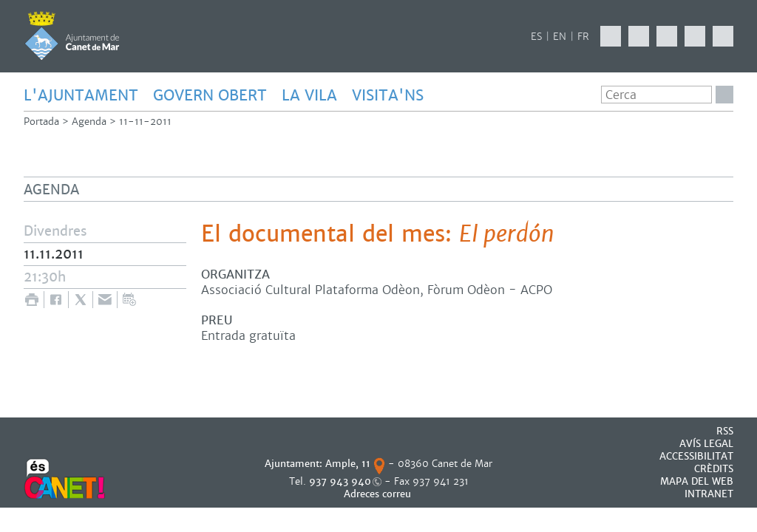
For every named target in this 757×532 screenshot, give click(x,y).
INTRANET (709, 494)
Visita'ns (388, 95)
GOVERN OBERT (210, 95)
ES (536, 37)
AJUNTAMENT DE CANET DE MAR (72, 35)
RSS (725, 431)
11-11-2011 (145, 122)
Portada (41, 122)
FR (583, 37)
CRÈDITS (714, 469)
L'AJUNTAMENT (81, 95)
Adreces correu (379, 494)
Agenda (89, 122)
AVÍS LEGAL (706, 444)
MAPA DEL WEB (697, 481)
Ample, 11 (348, 464)
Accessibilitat (696, 456)
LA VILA (309, 95)
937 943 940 (340, 481)
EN (560, 37)
